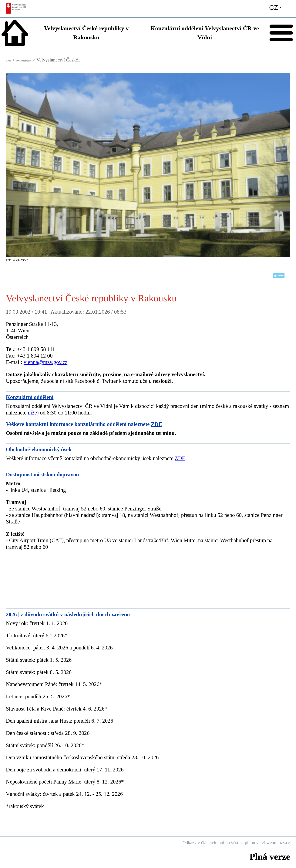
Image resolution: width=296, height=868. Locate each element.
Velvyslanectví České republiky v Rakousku (86, 33)
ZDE (157, 424)
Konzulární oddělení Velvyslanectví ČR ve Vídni (205, 33)
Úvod (8, 61)
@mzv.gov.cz (53, 362)
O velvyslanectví (24, 61)
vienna (31, 362)
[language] (275, 7)
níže (32, 413)
